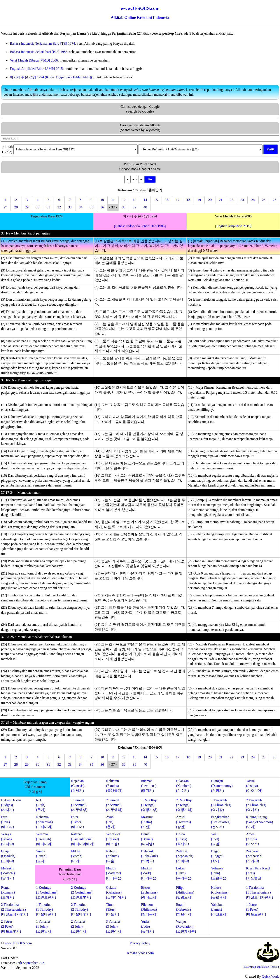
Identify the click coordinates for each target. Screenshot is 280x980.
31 (48, 207)
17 (178, 200)
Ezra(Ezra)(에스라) (8, 822)
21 (221, 200)
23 (242, 200)
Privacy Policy (140, 943)
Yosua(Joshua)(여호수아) (254, 786)
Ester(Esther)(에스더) (78, 822)
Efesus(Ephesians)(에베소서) (149, 892)
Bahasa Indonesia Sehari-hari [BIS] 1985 (39, 52)
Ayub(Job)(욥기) (111, 822)
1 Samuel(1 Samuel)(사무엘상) (79, 805)
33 (70, 207)
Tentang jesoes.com (140, 953)
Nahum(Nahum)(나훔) (112, 856)
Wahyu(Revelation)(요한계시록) (186, 926)
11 (113, 200)
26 (275, 200)
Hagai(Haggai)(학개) (217, 856)
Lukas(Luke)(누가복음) (184, 873)
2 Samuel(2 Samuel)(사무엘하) (114, 805)
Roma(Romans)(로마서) (8, 892)
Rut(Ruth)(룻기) (41, 805)
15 (156, 200)
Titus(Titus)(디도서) (113, 909)
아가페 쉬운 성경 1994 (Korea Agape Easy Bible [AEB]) (51, 77)
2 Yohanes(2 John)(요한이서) (79, 926)
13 (135, 200)
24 (253, 200)
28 (16, 207)
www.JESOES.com (18, 943)
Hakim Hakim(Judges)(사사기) (11, 805)
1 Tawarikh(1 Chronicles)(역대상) (221, 805)
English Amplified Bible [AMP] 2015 (36, 69)
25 (264, 200)
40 (145, 207)
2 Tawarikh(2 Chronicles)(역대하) (256, 805)
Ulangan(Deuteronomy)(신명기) (222, 786)
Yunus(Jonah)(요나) (41, 856)
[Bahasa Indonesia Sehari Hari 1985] (140, 226)
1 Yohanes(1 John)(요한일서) (44, 926)
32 (59, 207)
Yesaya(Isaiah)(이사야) (8, 839)
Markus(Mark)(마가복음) (149, 873)
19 (199, 200)
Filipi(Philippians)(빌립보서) (185, 892)
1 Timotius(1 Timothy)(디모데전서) (46, 909)
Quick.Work (270, 976)
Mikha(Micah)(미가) (77, 856)
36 (102, 207)
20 (210, 200)
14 (145, 200)
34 (81, 207)
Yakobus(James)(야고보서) (219, 909)
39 (135, 207)
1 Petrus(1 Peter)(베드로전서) (256, 909)
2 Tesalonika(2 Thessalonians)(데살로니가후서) (15, 909)
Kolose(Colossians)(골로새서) (220, 892)
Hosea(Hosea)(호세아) (183, 839)
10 (102, 200)
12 (124, 200)
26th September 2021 (31, 963)
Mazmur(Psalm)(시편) (147, 822)
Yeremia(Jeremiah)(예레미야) (44, 839)
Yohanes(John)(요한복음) (219, 873)
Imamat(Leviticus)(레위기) (149, 786)
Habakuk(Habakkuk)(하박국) (149, 856)
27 (5, 207)
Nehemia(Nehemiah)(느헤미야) (44, 822)
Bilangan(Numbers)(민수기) (184, 786)
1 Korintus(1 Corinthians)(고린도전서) (47, 892)
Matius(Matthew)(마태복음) (114, 873)
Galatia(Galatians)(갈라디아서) (116, 892)
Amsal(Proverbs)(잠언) (184, 822)
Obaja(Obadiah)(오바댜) (8, 856)
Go (150, 179)
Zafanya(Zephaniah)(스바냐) (185, 856)
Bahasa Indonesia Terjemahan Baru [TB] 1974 (42, 43)
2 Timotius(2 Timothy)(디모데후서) (81, 909)
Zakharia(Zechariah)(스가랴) (254, 856)
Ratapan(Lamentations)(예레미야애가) (83, 839)
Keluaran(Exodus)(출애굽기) (114, 786)
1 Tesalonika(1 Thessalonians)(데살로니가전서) (260, 892)
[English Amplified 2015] (233, 226)
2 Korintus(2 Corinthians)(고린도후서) (82, 892)
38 (124, 207)
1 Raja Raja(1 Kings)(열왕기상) (149, 805)
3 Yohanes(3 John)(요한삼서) (114, 926)
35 (91, 207)
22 (231, 200)
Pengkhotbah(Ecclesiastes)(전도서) (221, 822)
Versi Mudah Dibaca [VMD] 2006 (34, 60)
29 (27, 207)
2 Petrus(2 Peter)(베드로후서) (11, 926)
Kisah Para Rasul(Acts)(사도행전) (258, 873)
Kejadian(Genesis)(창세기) (78, 786)
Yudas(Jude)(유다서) (148, 926)
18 (188, 200)
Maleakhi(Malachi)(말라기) (8, 873)
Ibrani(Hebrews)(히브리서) (184, 909)
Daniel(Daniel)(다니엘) (148, 839)
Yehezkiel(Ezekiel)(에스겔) (113, 839)
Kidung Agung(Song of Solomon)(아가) (260, 822)
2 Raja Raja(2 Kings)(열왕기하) (184, 805)
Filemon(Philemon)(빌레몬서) (149, 909)
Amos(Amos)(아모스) (253, 839)
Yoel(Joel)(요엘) (216, 839)
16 (167, 200)
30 (38, 207)
